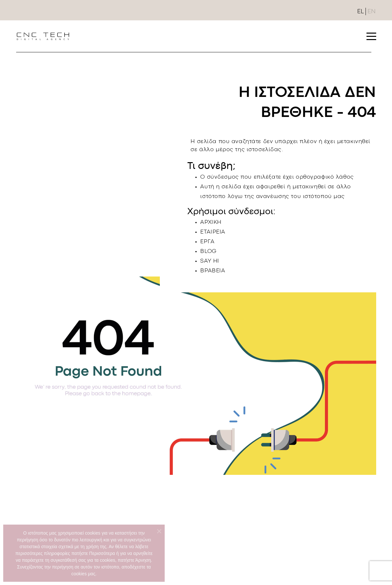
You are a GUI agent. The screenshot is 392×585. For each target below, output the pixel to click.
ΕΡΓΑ (207, 242)
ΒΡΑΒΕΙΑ (213, 271)
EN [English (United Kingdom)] (371, 12)
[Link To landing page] (43, 36)
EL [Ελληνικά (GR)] (361, 12)
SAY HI (210, 261)
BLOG (208, 251)
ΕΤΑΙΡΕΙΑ (213, 232)
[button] (371, 36)
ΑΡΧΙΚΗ (211, 222)
